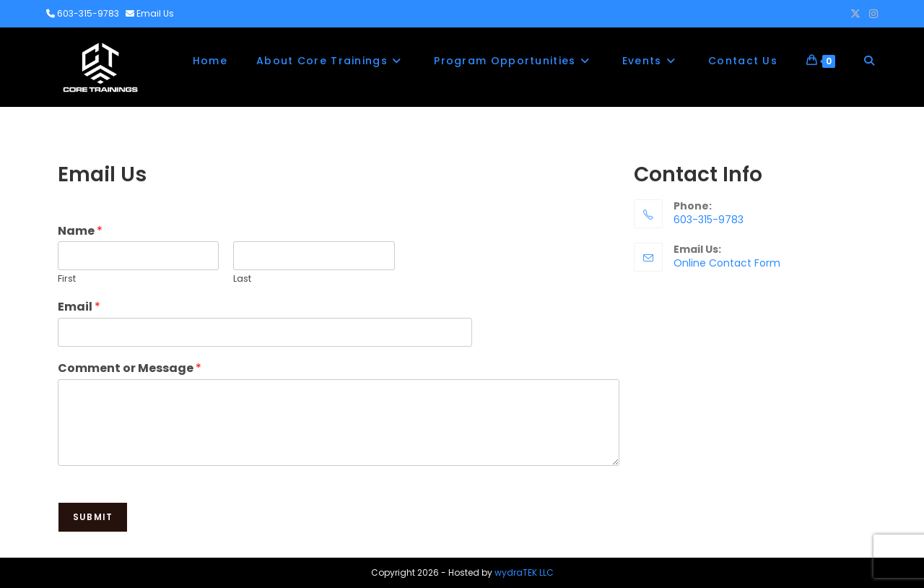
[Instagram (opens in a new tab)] (871, 14)
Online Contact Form (727, 263)
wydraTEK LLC (524, 572)
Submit (93, 517)
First (67, 279)
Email (79, 307)
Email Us (155, 13)
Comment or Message (130, 369)
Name (80, 232)
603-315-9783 (88, 13)
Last (242, 279)
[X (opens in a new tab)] (855, 14)
